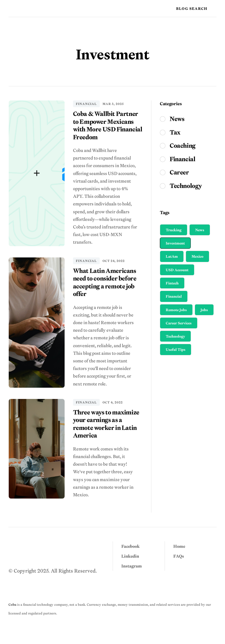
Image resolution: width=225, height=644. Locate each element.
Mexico (197, 256)
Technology (175, 336)
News (200, 230)
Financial (86, 104)
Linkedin (130, 556)
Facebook (130, 546)
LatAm (172, 256)
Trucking (174, 230)
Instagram (132, 566)
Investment (175, 243)
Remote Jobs (176, 310)
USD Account (177, 270)
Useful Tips (176, 349)
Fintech (172, 283)
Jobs (204, 310)
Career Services (179, 323)
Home (179, 546)
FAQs (179, 556)
